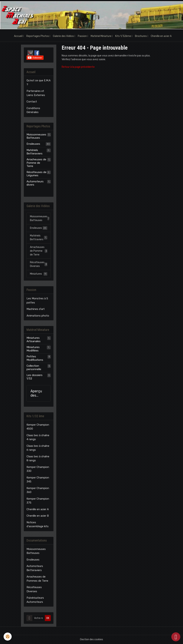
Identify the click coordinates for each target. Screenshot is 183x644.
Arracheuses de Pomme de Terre (36, 163)
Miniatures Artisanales (34, 339)
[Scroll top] (176, 637)
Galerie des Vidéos (64, 36)
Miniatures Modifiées (33, 349)
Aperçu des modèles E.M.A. (37, 393)
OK (48, 618)
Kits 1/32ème (123, 36)
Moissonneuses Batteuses (36, 136)
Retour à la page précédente (78, 67)
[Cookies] (8, 637)
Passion (83, 36)
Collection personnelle (34, 367)
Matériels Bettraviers (39, 238)
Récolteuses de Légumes (36, 174)
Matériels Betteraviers (35, 152)
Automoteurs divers (35, 183)
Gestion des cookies (91, 639)
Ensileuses (33, 144)
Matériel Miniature (101, 36)
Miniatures (39, 274)
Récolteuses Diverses (39, 264)
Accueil (18, 36)
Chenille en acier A (161, 36)
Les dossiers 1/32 (35, 377)
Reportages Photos (38, 36)
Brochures (141, 36)
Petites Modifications (35, 358)
